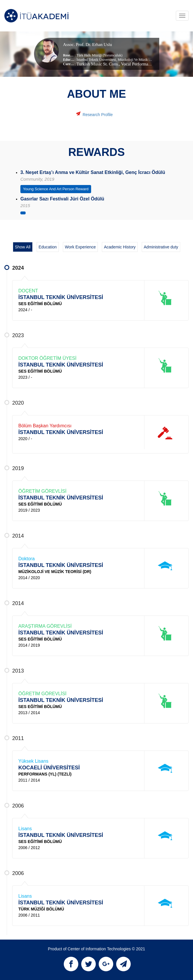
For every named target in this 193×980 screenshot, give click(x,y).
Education (48, 247)
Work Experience (80, 247)
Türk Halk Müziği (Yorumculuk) (100, 55)
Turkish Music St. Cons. (98, 64)
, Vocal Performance (137, 64)
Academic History (120, 247)
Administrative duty (161, 247)
